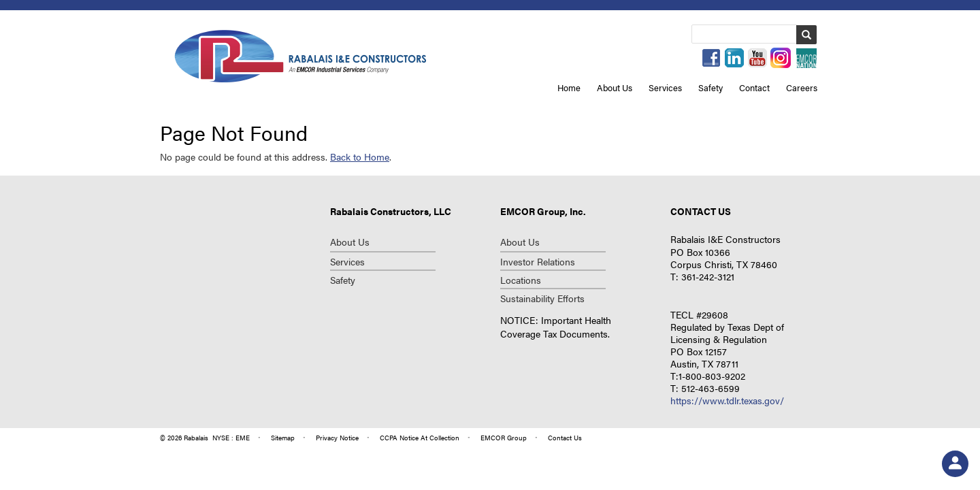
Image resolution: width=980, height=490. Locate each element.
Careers (802, 87)
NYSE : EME (231, 438)
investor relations (538, 261)
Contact (754, 87)
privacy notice (337, 438)
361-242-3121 (708, 276)
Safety (710, 87)
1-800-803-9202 (712, 376)
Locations (521, 280)
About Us (615, 87)
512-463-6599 (710, 388)
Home (569, 87)
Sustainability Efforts (542, 298)
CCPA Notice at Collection (420, 438)
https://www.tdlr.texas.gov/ (727, 400)
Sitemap (283, 438)
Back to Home (360, 157)
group (504, 438)
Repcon (300, 55)
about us (520, 242)
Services (665, 87)
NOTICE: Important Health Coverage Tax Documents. (556, 327)
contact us (565, 438)
